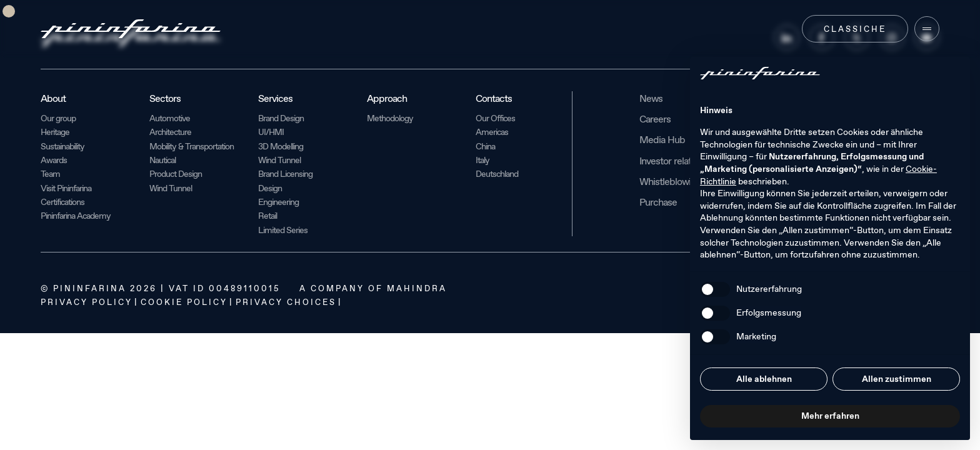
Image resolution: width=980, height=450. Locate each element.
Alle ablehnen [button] (764, 379)
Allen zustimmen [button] (897, 379)
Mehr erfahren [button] (830, 416)
